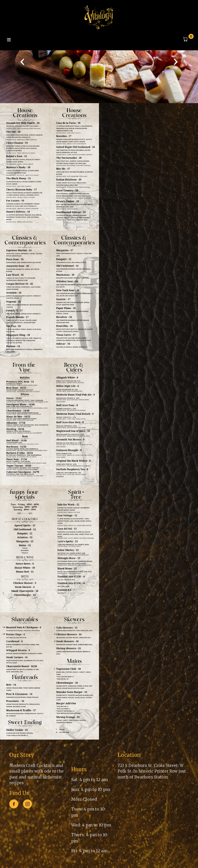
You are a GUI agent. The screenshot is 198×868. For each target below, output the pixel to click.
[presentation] (22, 61)
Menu (9, 40)
